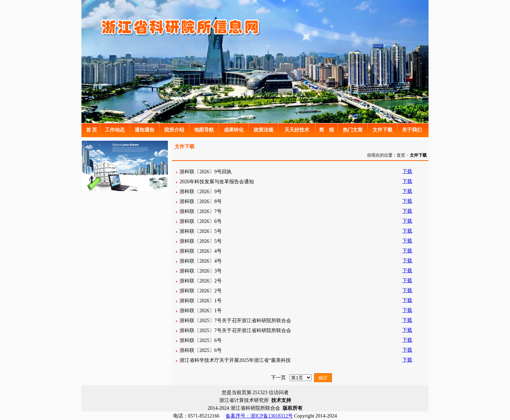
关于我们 (412, 130)
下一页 (278, 378)
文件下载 (382, 130)
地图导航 (204, 130)
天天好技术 (297, 130)
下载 (407, 171)
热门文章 (353, 130)
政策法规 (263, 130)
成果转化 (234, 130)
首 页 (92, 130)
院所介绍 (174, 130)
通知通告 (144, 130)
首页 (401, 155)
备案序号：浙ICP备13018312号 (259, 416)
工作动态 (115, 130)
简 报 (327, 130)
